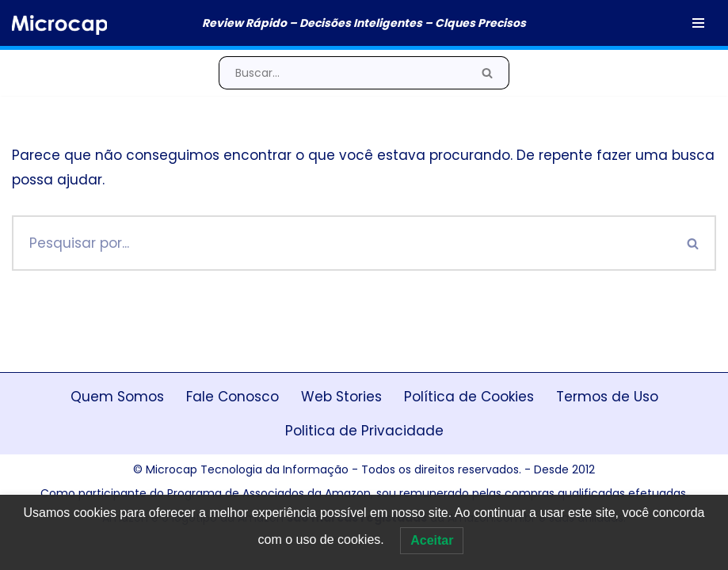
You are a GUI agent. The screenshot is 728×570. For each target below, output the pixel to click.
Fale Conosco (233, 397)
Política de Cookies (469, 397)
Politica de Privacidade (364, 431)
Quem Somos (117, 397)
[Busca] (342, 73)
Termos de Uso (607, 397)
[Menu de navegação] (698, 23)
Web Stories (341, 397)
